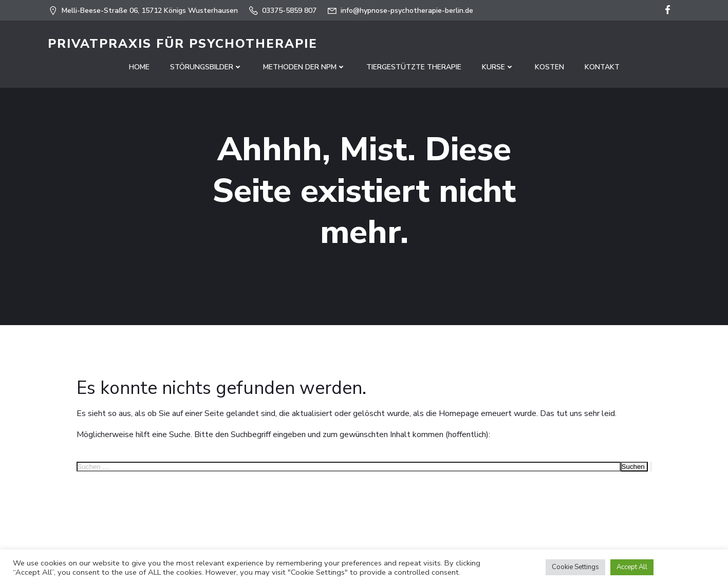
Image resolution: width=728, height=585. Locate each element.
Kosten (549, 67)
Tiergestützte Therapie (414, 67)
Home (139, 67)
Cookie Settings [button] (575, 567)
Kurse (498, 67)
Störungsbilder (206, 67)
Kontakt (602, 67)
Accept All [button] (632, 567)
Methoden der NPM (304, 67)
